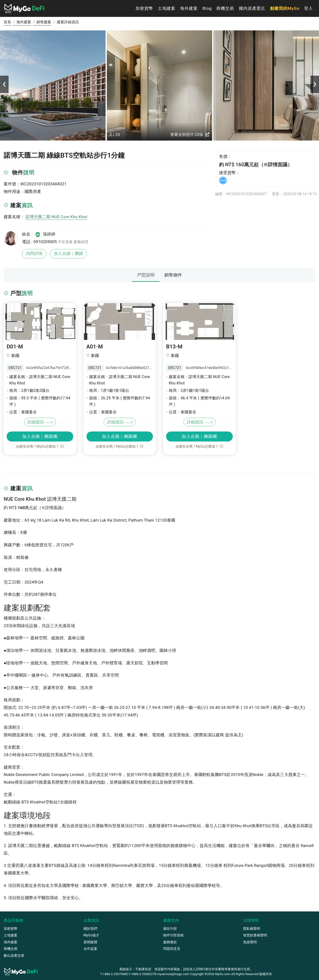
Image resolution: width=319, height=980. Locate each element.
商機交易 (225, 8)
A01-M (95, 347)
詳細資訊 (36, 422)
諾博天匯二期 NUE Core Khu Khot (56, 217)
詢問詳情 (34, 253)
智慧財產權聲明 (255, 935)
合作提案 (90, 949)
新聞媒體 (90, 942)
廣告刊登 (170, 929)
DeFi (24, 8)
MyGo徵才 (91, 935)
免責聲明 (250, 942)
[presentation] (4, 84)
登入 (308, 8)
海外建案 (189, 8)
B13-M (174, 347)
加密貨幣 (144, 8)
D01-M (15, 347)
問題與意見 (172, 949)
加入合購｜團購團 (40, 436)
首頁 (7, 22)
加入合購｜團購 (68, 253)
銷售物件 (173, 275)
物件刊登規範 (173, 935)
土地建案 (167, 8)
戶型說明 (146, 275)
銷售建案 (44, 22)
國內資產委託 (252, 8)
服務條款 (170, 942)
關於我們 (90, 929)
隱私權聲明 (252, 929)
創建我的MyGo (285, 8)
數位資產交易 (14, 956)
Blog (207, 8)
